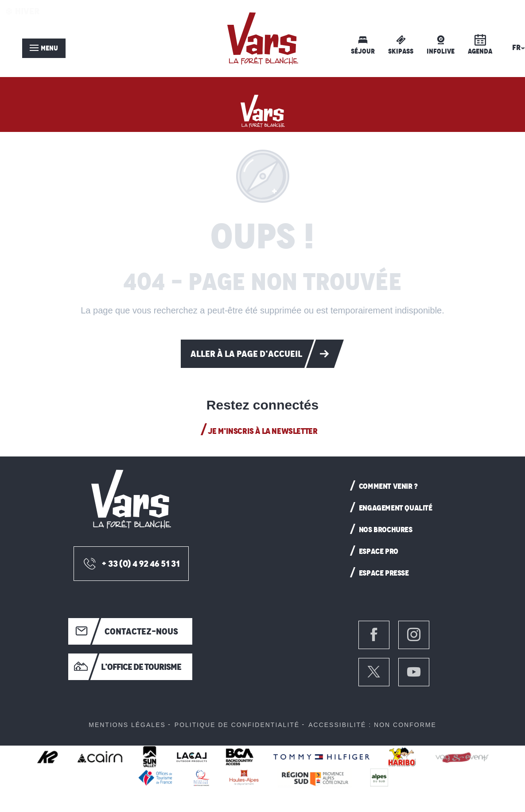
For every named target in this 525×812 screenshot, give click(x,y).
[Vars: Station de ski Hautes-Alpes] (263, 109)
